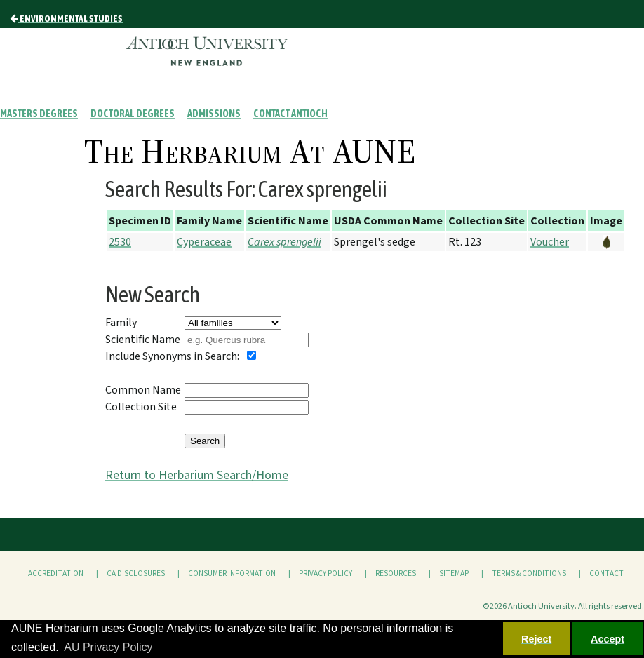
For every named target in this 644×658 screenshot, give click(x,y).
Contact (606, 573)
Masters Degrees (39, 114)
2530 (120, 242)
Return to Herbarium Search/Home (197, 475)
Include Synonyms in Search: (172, 356)
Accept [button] (608, 639)
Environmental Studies (66, 18)
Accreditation (56, 573)
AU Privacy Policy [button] (108, 647)
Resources (396, 573)
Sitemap (454, 573)
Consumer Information (232, 573)
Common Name (143, 390)
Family (121, 323)
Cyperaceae (204, 242)
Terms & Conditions (529, 573)
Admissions (214, 114)
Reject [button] (536, 639)
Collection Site (141, 407)
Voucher (550, 242)
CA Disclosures (136, 573)
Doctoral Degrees (133, 114)
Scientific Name (143, 340)
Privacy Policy (326, 573)
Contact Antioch (290, 114)
